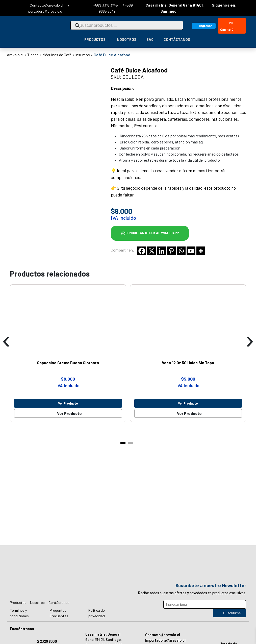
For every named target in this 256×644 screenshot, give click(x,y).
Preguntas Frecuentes (59, 613)
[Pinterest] (171, 251)
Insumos (83, 55)
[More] (201, 251)
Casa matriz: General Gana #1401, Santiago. (104, 637)
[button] (123, 443)
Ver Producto (69, 413)
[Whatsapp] (181, 251)
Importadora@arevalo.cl (44, 11)
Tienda (33, 55)
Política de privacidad (97, 613)
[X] (152, 251)
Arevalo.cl (15, 55)
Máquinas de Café (57, 55)
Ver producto (68, 403)
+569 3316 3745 (106, 5)
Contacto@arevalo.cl (47, 5)
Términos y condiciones (19, 613)
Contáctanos (59, 602)
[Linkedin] (161, 251)
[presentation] (6, 340)
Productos (18, 602)
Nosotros (37, 602)
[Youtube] (191, 251)
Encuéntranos (22, 629)
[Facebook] (142, 251)
